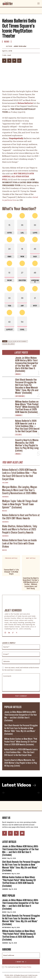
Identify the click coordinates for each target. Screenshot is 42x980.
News (4, 550)
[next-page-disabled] (38, 793)
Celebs (18, 435)
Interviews (20, 396)
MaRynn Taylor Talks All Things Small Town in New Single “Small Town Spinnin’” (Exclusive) (20, 504)
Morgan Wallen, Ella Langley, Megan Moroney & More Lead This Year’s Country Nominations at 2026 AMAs (20, 490)
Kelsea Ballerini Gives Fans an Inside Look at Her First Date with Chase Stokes (19, 543)
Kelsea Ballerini (8, 344)
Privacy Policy (26, 967)
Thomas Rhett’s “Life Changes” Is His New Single (11, 572)
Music (18, 374)
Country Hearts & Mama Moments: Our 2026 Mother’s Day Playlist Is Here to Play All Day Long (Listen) (27, 445)
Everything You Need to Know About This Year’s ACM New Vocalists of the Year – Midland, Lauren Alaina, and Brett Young (31, 583)
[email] (21, 955)
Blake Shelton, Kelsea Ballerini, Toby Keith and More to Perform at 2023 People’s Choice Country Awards (20, 529)
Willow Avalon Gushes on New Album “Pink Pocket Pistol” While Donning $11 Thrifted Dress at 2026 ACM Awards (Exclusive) (27, 407)
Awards (19, 415)
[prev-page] (4, 793)
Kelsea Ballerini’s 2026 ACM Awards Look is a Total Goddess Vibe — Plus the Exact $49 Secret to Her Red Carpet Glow (27, 426)
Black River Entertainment (18, 341)
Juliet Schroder (20, 46)
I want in (21, 962)
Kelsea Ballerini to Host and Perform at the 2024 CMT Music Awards (21, 517)
